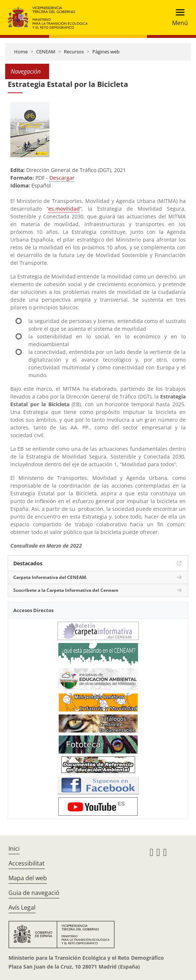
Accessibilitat (27, 863)
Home (21, 52)
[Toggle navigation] (178, 17)
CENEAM (46, 52)
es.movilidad (64, 209)
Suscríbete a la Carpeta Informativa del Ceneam (66, 590)
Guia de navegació (34, 893)
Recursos (74, 52)
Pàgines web (106, 52)
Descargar (62, 178)
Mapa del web (28, 878)
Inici (14, 849)
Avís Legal (22, 907)
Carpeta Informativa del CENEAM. (50, 577)
